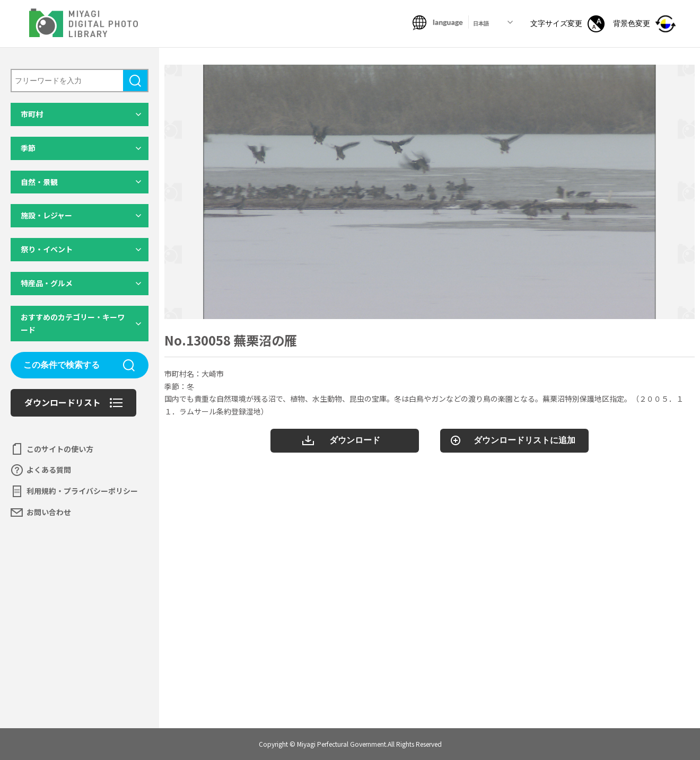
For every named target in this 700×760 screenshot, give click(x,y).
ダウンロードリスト (63, 402)
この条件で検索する (62, 365)
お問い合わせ (49, 512)
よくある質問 (49, 470)
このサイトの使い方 (60, 449)
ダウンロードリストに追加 (524, 440)
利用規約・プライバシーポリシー (82, 491)
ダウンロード (355, 440)
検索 (135, 81)
